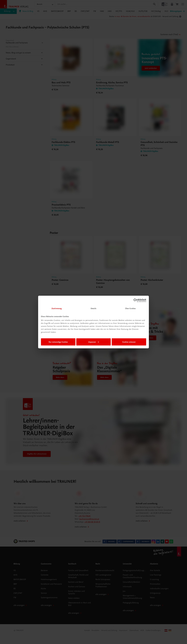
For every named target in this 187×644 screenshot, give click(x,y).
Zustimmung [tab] (57, 308)
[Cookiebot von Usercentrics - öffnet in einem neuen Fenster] (135, 300)
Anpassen (94, 342)
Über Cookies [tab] (130, 308)
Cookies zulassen (129, 342)
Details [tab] (93, 308)
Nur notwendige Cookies (58, 342)
